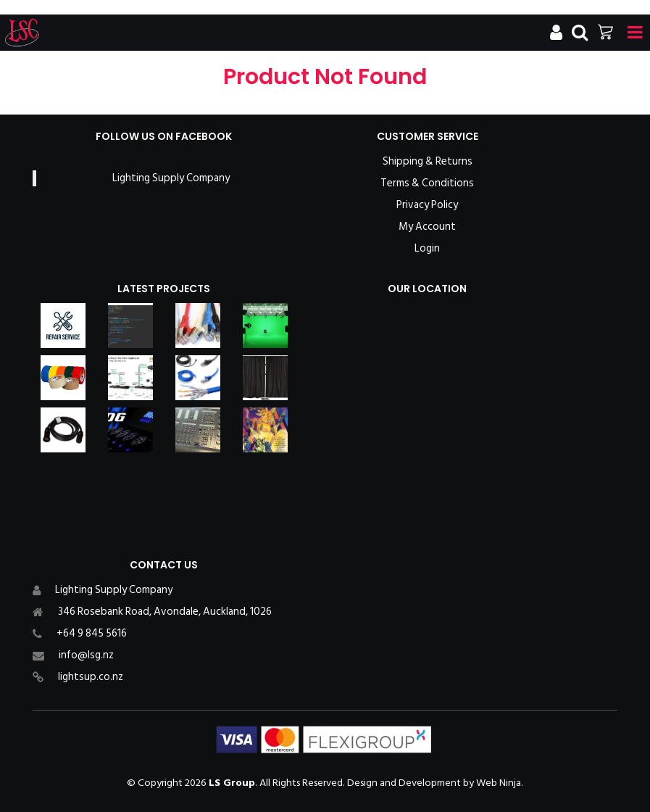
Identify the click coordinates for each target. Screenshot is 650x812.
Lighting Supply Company (171, 178)
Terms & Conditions (427, 183)
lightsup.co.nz (91, 677)
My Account (427, 227)
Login (427, 249)
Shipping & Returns (428, 162)
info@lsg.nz (86, 655)
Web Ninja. (500, 783)
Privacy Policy (427, 205)
